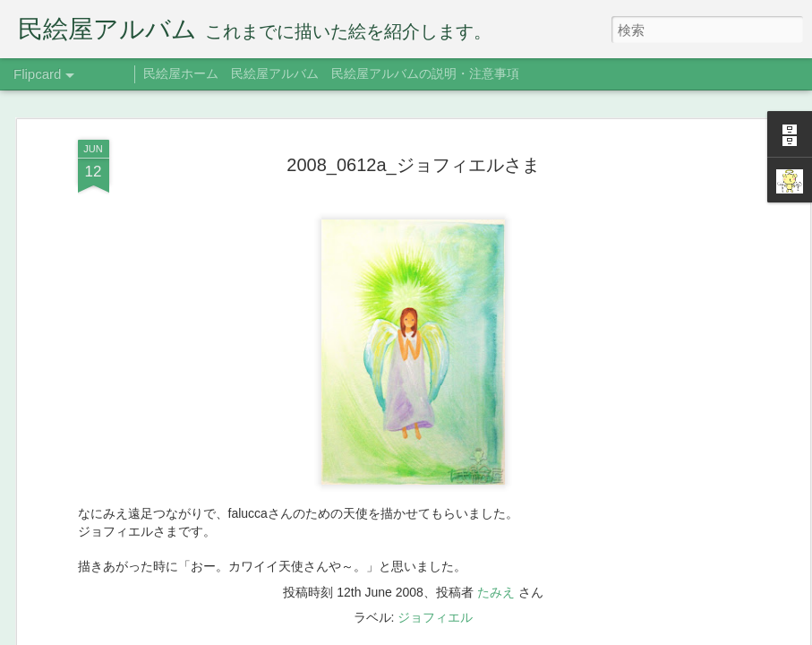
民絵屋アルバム (275, 73)
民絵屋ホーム (181, 73)
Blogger (515, 633)
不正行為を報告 (573, 633)
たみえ (496, 384)
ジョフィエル (435, 409)
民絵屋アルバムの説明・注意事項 (425, 73)
